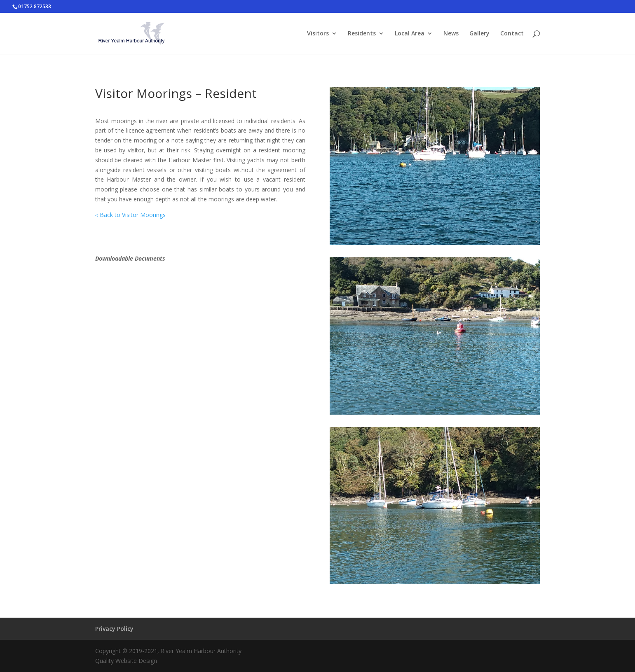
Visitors (318, 34)
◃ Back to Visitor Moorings (130, 215)
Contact (512, 34)
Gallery (479, 34)
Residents (362, 34)
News (451, 34)
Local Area (410, 34)
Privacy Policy (114, 629)
